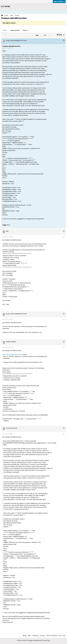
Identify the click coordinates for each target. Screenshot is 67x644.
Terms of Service (52, 636)
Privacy (43, 636)
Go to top (62, 636)
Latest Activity (15, 30)
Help (29, 636)
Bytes (25, 636)
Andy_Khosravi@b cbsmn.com (12, 354)
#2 (64, 237)
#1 (64, 46)
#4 (64, 348)
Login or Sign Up (59, 1)
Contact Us (35, 636)
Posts (5, 30)
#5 (64, 434)
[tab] (5, 30)
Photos (25, 30)
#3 (64, 320)
